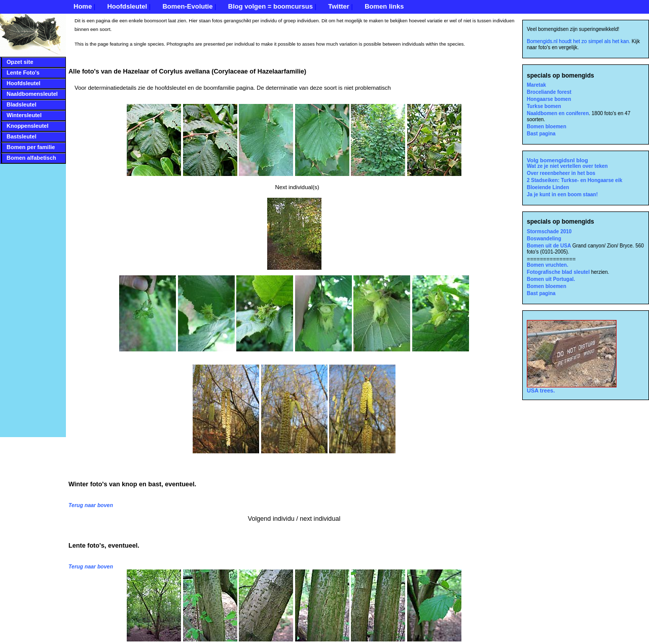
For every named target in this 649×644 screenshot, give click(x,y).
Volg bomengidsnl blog (557, 160)
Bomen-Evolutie (187, 6)
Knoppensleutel (28, 126)
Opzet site (20, 62)
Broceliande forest (549, 92)
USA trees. (572, 388)
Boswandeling (544, 239)
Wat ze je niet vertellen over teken (567, 166)
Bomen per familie (31, 147)
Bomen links (384, 6)
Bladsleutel (22, 104)
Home (83, 6)
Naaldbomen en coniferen (558, 113)
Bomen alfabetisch (31, 158)
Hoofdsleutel (127, 6)
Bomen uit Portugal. (551, 279)
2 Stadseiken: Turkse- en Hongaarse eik (574, 180)
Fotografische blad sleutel (559, 272)
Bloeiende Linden (548, 187)
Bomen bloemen (547, 127)
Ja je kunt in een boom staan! (562, 194)
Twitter (339, 6)
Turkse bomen (544, 106)
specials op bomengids (561, 76)
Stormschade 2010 (549, 231)
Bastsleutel (22, 136)
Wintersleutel (24, 115)
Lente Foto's (23, 73)
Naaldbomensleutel (32, 94)
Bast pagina (541, 134)
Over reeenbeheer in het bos (561, 173)
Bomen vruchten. (548, 265)
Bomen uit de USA (550, 246)
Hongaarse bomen (549, 99)
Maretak (536, 85)
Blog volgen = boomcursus (271, 6)
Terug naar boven (91, 505)
